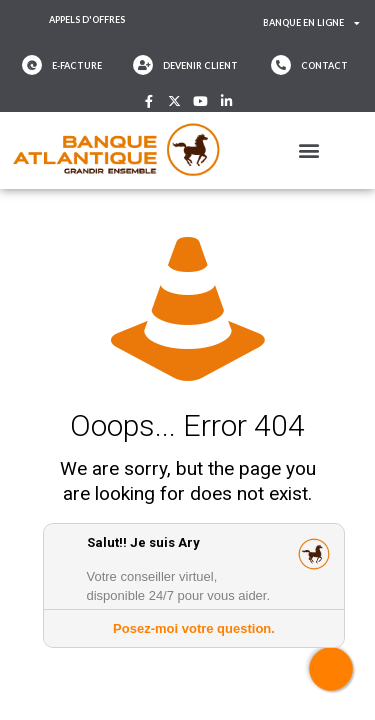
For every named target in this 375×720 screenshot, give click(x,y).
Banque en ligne (311, 23)
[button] (309, 150)
